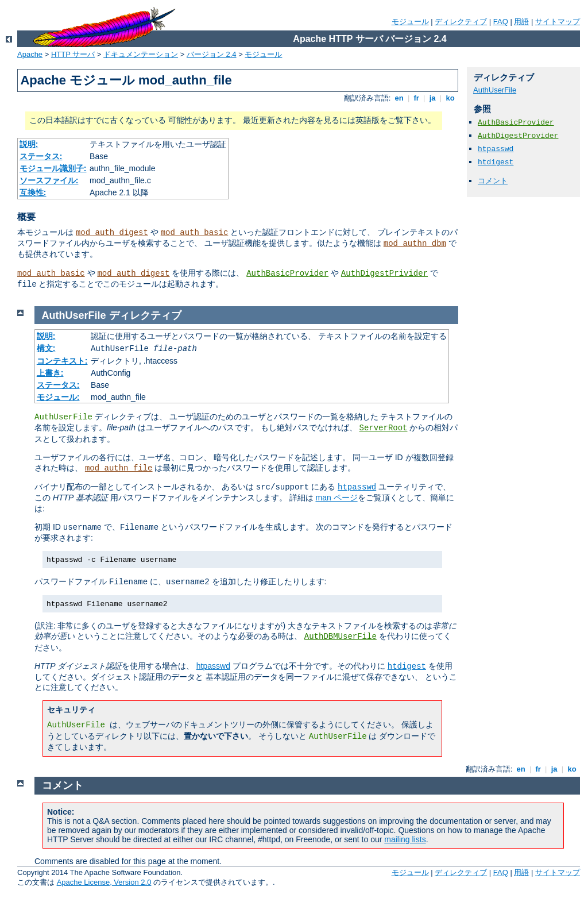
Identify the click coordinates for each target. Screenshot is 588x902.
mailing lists (405, 839)
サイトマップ (558, 22)
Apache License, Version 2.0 (104, 882)
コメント (493, 181)
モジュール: (58, 397)
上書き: (50, 373)
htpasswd (496, 149)
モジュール (410, 22)
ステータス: (41, 156)
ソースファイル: (49, 180)
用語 (521, 22)
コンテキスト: (62, 361)
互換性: (33, 192)
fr (417, 98)
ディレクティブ (461, 22)
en (399, 98)
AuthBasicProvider (287, 273)
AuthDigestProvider (518, 136)
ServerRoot (383, 428)
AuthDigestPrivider (384, 273)
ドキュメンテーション (141, 54)
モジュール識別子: (53, 168)
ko (450, 98)
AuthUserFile (495, 90)
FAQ (501, 22)
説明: (29, 144)
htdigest (496, 162)
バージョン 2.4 (212, 54)
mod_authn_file (119, 468)
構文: (46, 348)
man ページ (336, 498)
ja (432, 98)
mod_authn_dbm (415, 244)
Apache (30, 54)
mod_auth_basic (195, 233)
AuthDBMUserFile (341, 637)
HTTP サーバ (73, 54)
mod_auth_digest (112, 233)
